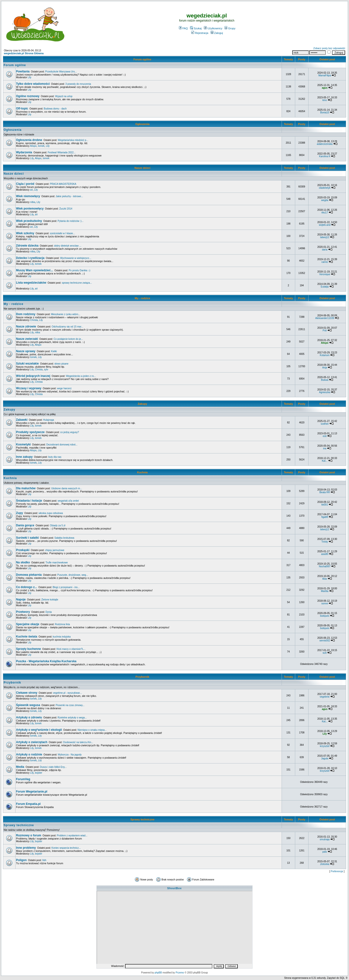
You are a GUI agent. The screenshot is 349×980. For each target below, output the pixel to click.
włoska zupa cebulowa (51, 513)
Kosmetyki (23, 444)
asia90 (325, 554)
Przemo (180, 973)
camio (325, 262)
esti (325, 436)
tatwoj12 (325, 237)
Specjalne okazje (28, 624)
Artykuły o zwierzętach (32, 742)
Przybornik (142, 677)
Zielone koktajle (50, 600)
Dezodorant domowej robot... (62, 445)
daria (325, 250)
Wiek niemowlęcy (28, 196)
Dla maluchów (26, 488)
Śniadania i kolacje (29, 501)
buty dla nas (55, 457)
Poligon (21, 860)
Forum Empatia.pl (28, 804)
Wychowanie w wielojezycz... (76, 258)
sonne (325, 603)
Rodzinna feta (63, 624)
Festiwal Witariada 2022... (62, 152)
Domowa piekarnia (29, 575)
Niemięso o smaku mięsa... (92, 730)
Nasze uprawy (26, 351)
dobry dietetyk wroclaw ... (68, 246)
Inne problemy (26, 848)
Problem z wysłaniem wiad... (72, 836)
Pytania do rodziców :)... (71, 221)
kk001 (325, 505)
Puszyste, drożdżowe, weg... (73, 575)
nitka (33, 202)
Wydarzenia (24, 152)
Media (20, 767)
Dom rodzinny (26, 314)
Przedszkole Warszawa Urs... (61, 72)
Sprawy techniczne (142, 819)
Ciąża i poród (25, 184)
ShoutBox (174, 888)
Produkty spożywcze (30, 432)
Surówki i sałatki (27, 538)
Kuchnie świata (27, 637)
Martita (325, 591)
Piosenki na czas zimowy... (70, 705)
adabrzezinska (325, 144)
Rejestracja (200, 33)
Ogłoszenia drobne (29, 140)
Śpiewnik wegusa (28, 705)
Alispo (33, 146)
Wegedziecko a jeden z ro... (81, 376)
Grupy (230, 28)
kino (325, 100)
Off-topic (22, 109)
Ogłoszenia (142, 124)
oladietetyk (325, 188)
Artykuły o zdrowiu (29, 717)
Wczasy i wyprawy (29, 388)
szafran (325, 424)
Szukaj (196, 28)
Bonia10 (325, 113)
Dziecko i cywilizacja (30, 258)
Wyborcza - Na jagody (70, 755)
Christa (34, 320)
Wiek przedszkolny (29, 221)
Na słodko (23, 562)
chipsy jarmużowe (55, 550)
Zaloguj (217, 33)
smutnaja (325, 839)
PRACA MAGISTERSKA (63, 184)
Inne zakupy (24, 457)
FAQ (183, 28)
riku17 (325, 213)
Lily (29, 77)
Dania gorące (25, 525)
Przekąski (23, 550)
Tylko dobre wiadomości (33, 84)
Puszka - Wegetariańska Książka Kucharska (46, 661)
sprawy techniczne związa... (77, 283)
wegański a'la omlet (68, 501)
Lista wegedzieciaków (31, 283)
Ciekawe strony (27, 693)
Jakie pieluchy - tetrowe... (69, 196)
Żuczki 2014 (66, 209)
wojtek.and (325, 225)
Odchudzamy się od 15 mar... (67, 327)
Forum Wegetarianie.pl (32, 792)
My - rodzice (143, 298)
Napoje (21, 599)
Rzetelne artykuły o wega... (72, 718)
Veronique (325, 274)
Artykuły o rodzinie (29, 754)
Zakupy (142, 404)
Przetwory (23, 612)
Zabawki (22, 420)
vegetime (325, 697)
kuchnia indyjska (62, 637)
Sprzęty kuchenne (28, 649)
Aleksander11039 (325, 318)
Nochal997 (325, 566)
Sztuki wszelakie (27, 364)
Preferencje (337, 871)
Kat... (325, 461)
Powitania (23, 71)
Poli (325, 331)
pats (325, 852)
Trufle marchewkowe (57, 563)
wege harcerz (64, 388)
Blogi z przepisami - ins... (66, 587)
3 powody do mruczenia (78, 84)
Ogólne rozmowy (28, 96)
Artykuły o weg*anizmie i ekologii (39, 730)
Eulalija (325, 287)
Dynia (49, 612)
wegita (325, 200)
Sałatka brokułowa (64, 538)
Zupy (20, 513)
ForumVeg (23, 779)
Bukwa (325, 380)
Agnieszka (325, 392)
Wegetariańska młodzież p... (73, 140)
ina (325, 448)
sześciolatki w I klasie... (62, 233)
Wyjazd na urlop (64, 96)
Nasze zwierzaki (27, 339)
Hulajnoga (49, 420)
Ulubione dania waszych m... (67, 488)
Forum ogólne (142, 59)
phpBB (158, 973)
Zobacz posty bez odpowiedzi (329, 48)
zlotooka (325, 864)
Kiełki (54, 351)
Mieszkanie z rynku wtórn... (66, 314)
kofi (325, 653)
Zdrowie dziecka (27, 246)
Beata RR (325, 492)
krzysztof (325, 746)
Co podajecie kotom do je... (68, 339)
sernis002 (325, 641)
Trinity (325, 542)
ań (31, 190)
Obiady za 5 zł (58, 525)
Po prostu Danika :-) (79, 270)
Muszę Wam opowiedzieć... (35, 270)
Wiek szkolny (25, 233)
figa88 (325, 517)
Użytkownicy (213, 28)
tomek (41, 146)
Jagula (325, 758)
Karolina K (325, 156)
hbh (44, 860)
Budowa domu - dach (55, 109)
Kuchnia (143, 472)
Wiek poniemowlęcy (30, 209)
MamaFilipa (325, 75)
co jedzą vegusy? (70, 432)
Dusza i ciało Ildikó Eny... (53, 767)
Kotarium (325, 355)
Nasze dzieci (143, 168)
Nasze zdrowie (26, 327)
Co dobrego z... (27, 587)
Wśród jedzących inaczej (33, 376)
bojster (39, 773)
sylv (46, 369)
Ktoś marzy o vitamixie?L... (71, 649)
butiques (325, 616)
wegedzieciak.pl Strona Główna (24, 53)
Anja (325, 368)
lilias (325, 579)
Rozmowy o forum (29, 835)
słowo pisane (62, 364)
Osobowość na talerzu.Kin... (78, 742)
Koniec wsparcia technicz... (66, 848)
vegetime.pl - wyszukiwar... (67, 693)
